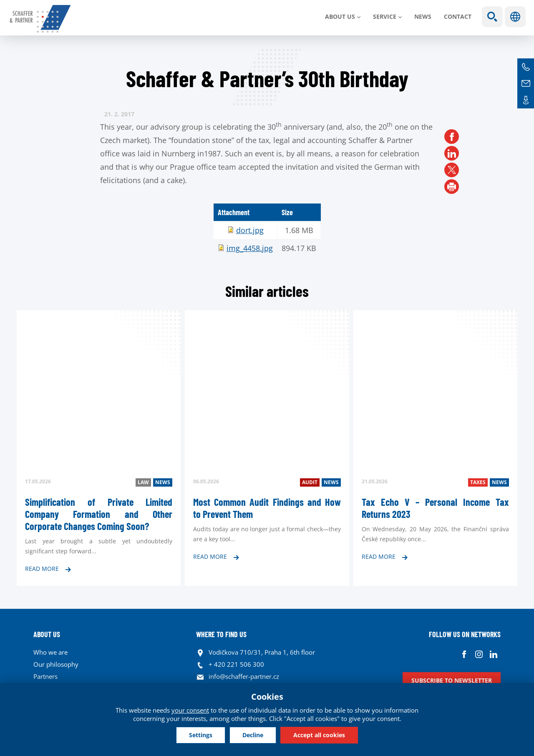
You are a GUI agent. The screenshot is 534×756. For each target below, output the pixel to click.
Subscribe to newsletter (452, 680)
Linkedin (493, 654)
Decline (253, 735)
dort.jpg (250, 230)
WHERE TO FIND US (221, 634)
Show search (492, 17)
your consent (190, 710)
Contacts (526, 100)
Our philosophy (56, 664)
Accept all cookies (319, 735)
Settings (201, 735)
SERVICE (385, 16)
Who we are (50, 652)
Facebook (464, 654)
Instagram (479, 654)
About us (340, 16)
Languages (515, 17)
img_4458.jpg (250, 248)
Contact (458, 16)
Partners (45, 676)
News (423, 16)
